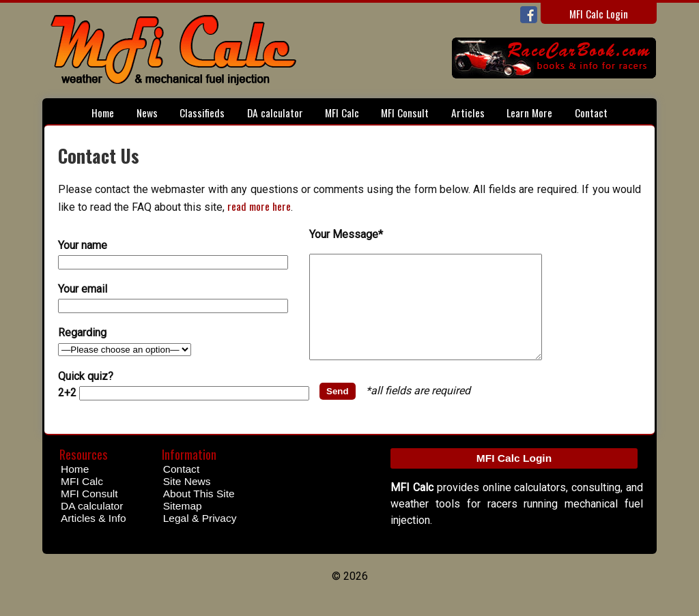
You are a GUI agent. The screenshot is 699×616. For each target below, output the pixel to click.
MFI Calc (342, 112)
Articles (468, 112)
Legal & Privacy (200, 539)
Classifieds (202, 112)
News (147, 112)
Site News (187, 502)
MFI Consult (405, 112)
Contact (591, 112)
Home (103, 112)
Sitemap (183, 526)
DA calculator (275, 112)
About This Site (199, 514)
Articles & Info (94, 539)
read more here (259, 206)
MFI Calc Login (599, 13)
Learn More (529, 112)
